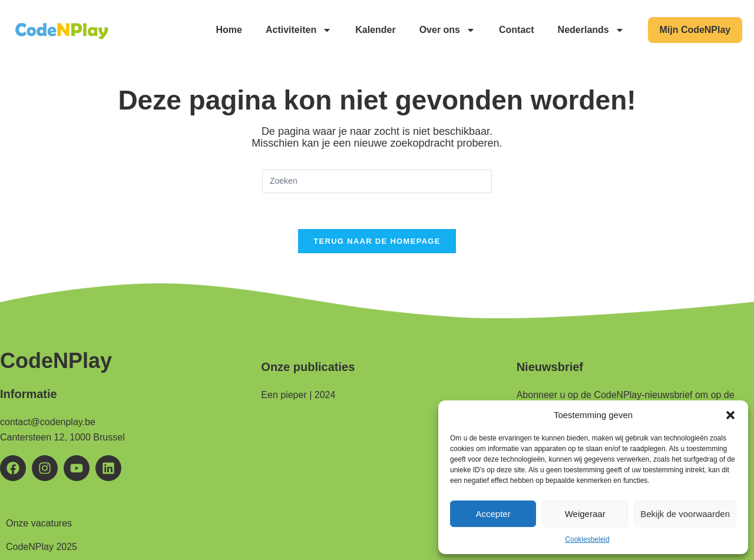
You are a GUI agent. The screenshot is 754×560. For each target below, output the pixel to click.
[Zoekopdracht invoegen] (377, 181)
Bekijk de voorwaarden (685, 514)
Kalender (375, 30)
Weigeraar (585, 514)
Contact (516, 30)
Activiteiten (298, 30)
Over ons (447, 30)
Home (229, 30)
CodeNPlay (56, 361)
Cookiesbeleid (587, 539)
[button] (730, 415)
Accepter (493, 514)
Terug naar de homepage (377, 241)
